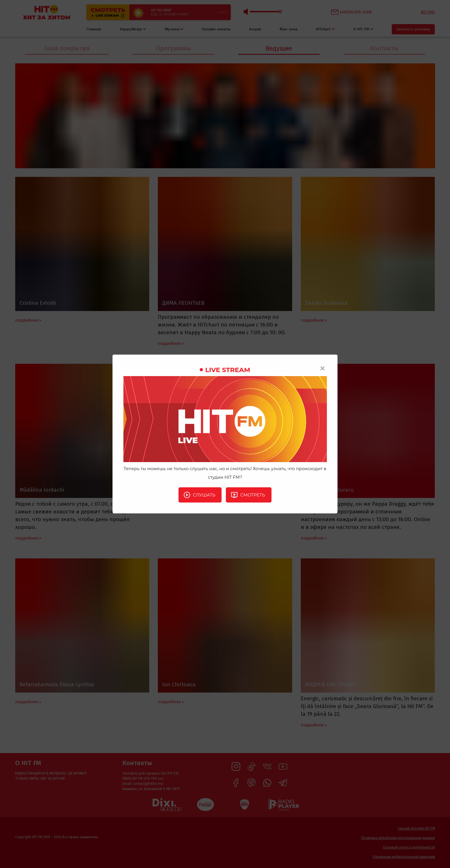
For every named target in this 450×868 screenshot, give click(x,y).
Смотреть (248, 495)
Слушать (199, 495)
